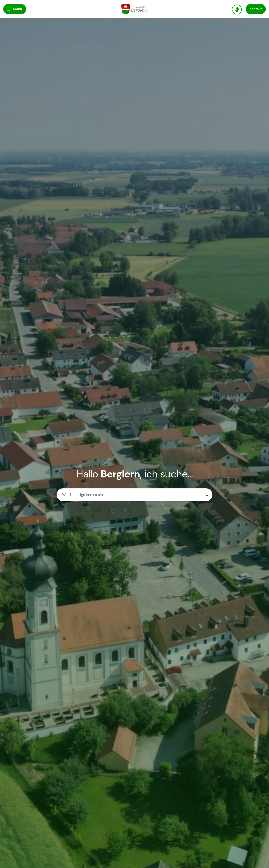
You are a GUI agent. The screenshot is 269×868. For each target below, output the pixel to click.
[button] (15, 9)
